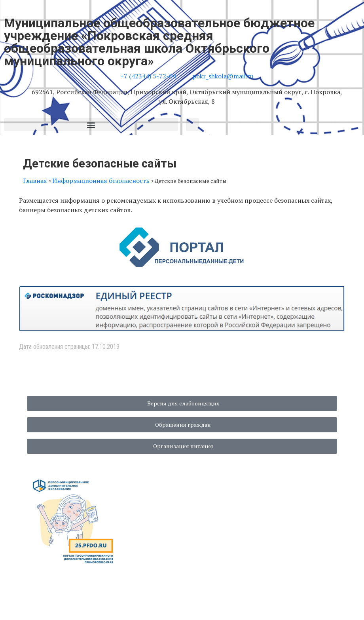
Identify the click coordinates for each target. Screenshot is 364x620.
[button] (91, 125)
